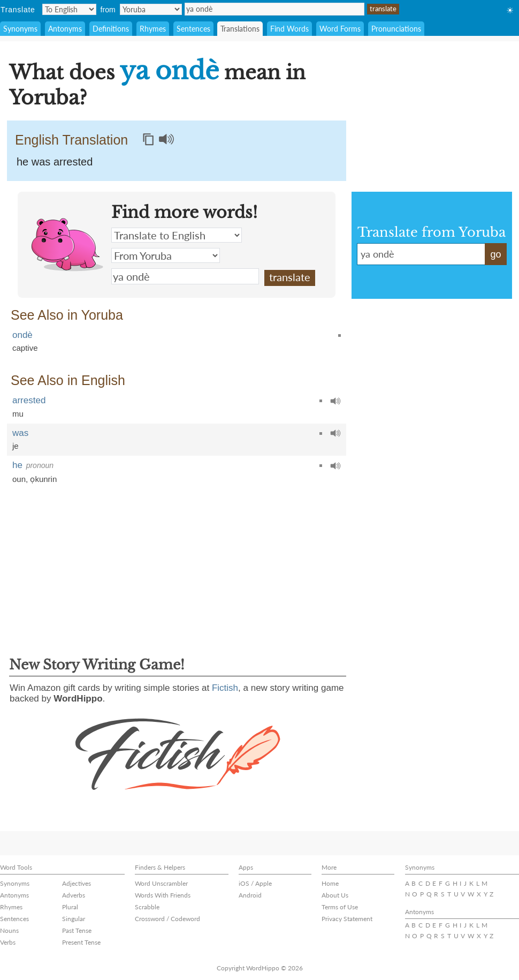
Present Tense (81, 942)
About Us (335, 895)
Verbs (8, 942)
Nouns (9, 930)
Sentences (193, 29)
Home (330, 883)
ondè (22, 335)
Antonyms (65, 29)
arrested (29, 400)
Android (250, 895)
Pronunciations (396, 29)
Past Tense (77, 930)
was (20, 433)
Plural (70, 907)
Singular (74, 919)
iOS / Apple (255, 883)
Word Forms (340, 29)
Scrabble (147, 907)
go (495, 254)
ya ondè (274, 9)
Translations (240, 29)
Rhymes (153, 29)
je (16, 446)
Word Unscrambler (161, 883)
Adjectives (77, 883)
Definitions (111, 29)
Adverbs (74, 895)
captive (25, 348)
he (17, 465)
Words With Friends (163, 895)
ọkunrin (43, 479)
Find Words (289, 29)
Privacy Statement (347, 919)
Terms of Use (340, 907)
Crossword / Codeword (167, 919)
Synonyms (20, 29)
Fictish (225, 688)
